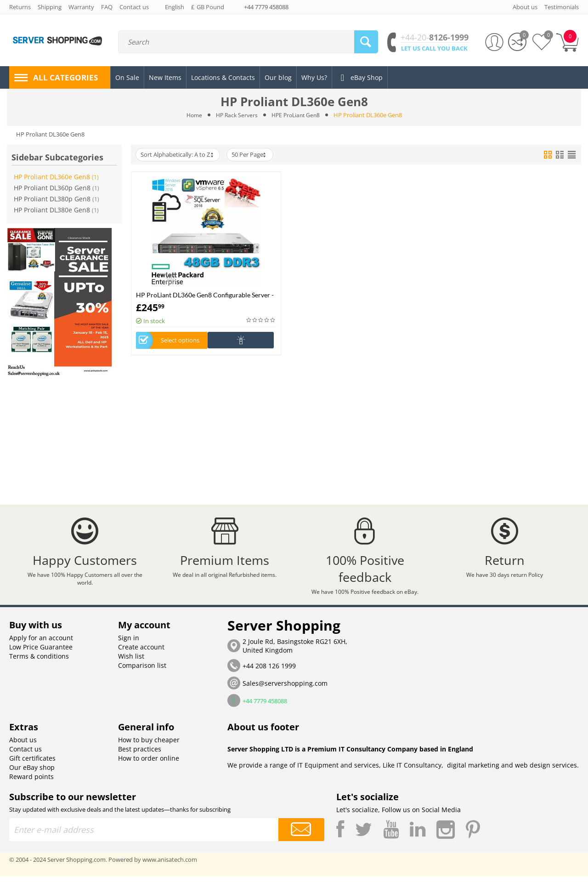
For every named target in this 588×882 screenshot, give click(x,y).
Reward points (31, 782)
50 (254, 155)
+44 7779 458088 (266, 7)
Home (191, 115)
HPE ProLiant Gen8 (297, 115)
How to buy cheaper (149, 745)
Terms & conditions (39, 662)
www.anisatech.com (170, 865)
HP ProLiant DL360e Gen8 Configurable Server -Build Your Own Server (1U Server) (205, 295)
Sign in (129, 643)
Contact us (25, 754)
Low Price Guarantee (41, 652)
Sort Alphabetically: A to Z (179, 155)
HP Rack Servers (236, 115)
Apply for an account (41, 643)
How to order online (149, 764)
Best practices (140, 754)
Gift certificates (32, 764)
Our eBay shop (32, 773)
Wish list (131, 662)
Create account (141, 652)
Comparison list (142, 671)
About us (23, 745)
